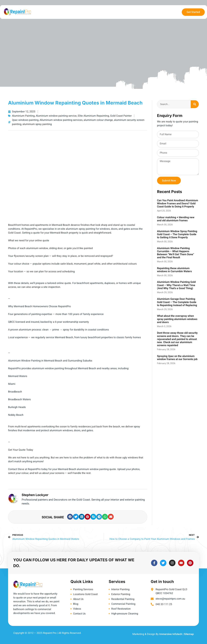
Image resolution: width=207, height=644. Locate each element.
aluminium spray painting (37, 124)
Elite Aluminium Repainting (93, 116)
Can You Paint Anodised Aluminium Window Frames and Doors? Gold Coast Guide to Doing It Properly (178, 204)
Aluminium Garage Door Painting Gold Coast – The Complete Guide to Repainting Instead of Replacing (177, 302)
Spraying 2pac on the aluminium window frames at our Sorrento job (177, 358)
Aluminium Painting (23, 116)
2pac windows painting (25, 120)
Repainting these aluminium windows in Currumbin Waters (174, 270)
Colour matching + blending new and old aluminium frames (176, 219)
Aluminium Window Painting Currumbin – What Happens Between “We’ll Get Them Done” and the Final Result (176, 253)
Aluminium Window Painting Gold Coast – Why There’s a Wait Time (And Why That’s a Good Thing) (176, 285)
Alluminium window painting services (61, 120)
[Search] (195, 104)
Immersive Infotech (171, 634)
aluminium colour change (98, 120)
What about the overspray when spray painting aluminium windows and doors (177, 319)
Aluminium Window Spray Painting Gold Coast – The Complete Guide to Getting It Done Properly (177, 234)
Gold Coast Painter (121, 116)
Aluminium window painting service (56, 116)
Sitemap (189, 634)
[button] (70, 517)
